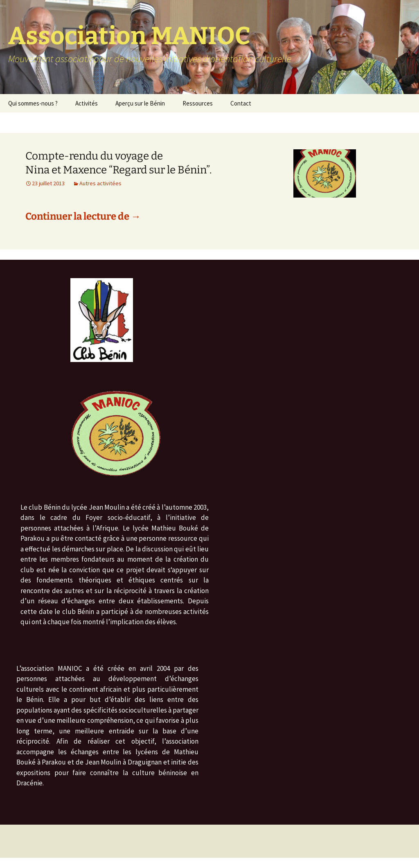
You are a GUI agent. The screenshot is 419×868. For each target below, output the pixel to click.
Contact (241, 103)
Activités (87, 103)
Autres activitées (100, 183)
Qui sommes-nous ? (33, 103)
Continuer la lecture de (83, 216)
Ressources (198, 103)
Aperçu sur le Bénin (140, 103)
